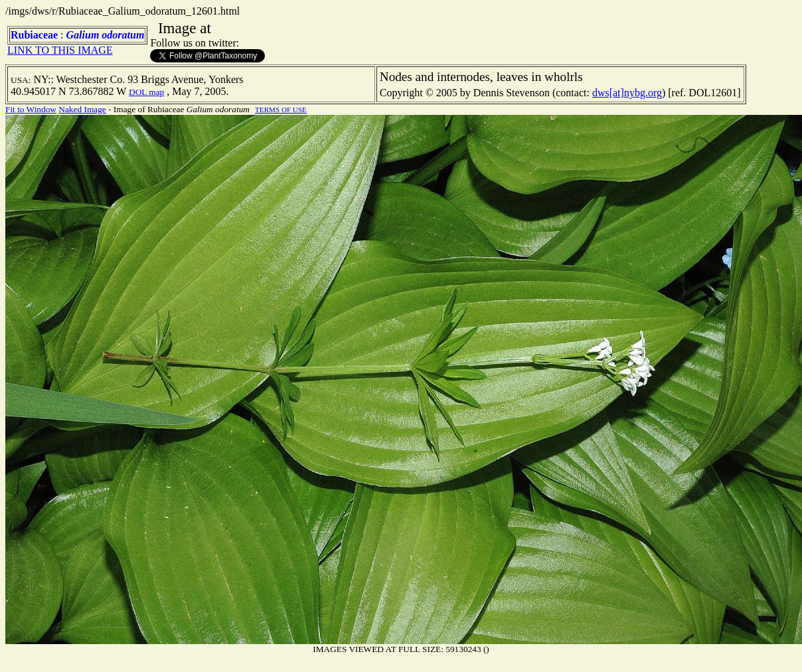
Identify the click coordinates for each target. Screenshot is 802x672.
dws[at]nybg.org (627, 93)
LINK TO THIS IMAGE (60, 50)
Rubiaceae (34, 35)
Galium (83, 35)
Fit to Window (31, 109)
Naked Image (82, 109)
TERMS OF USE (281, 110)
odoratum (123, 35)
